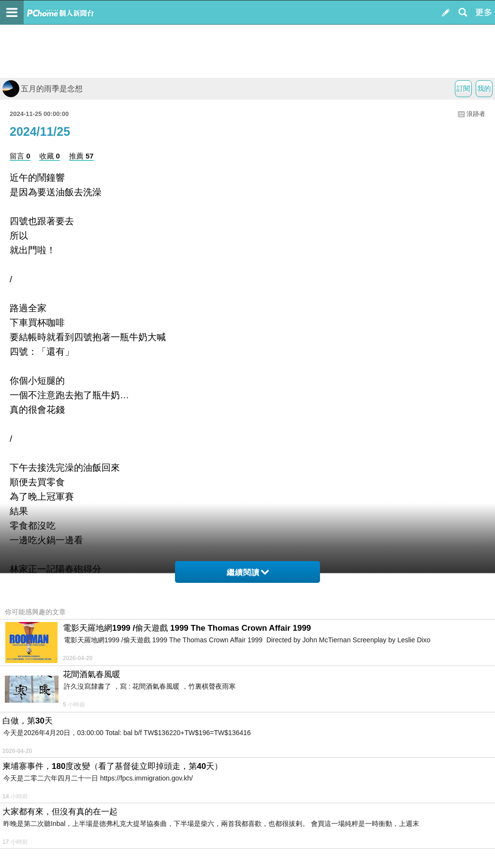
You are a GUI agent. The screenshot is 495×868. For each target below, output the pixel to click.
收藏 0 (50, 156)
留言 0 (20, 156)
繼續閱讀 (248, 572)
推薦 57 (81, 156)
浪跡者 (476, 114)
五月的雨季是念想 (43, 89)
